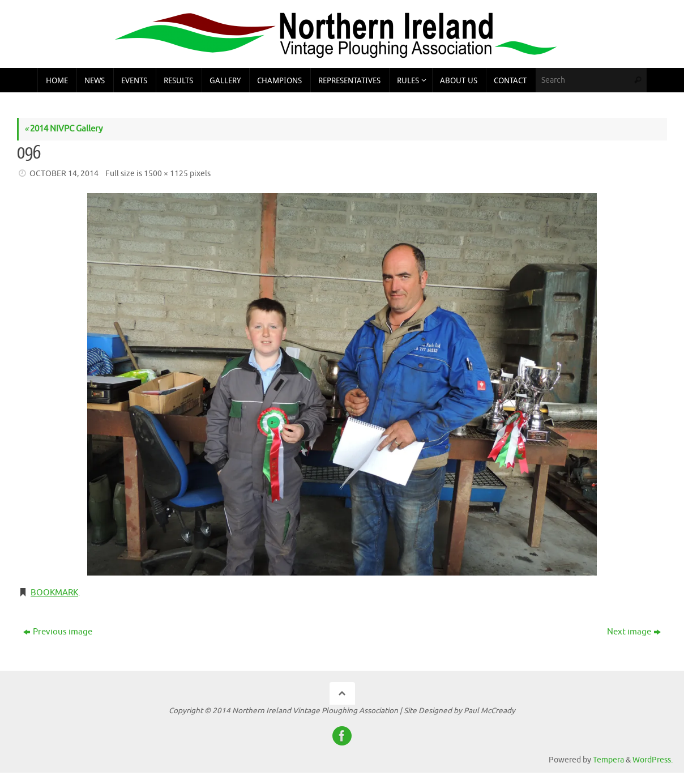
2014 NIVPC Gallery (63, 129)
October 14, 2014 (64, 174)
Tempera (608, 760)
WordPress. (653, 760)
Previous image (58, 632)
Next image (634, 632)
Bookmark (54, 593)
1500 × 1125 (166, 174)
